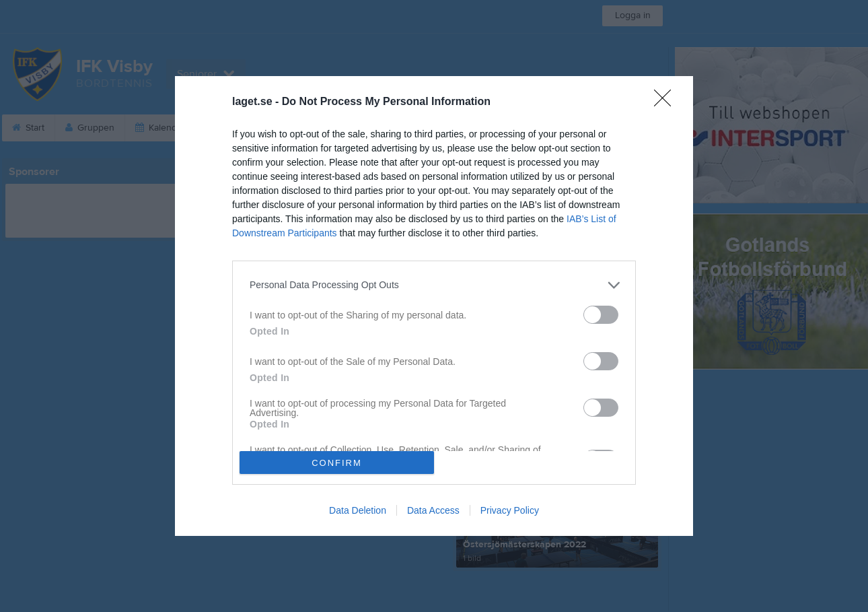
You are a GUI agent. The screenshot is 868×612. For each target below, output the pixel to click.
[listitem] (434, 285)
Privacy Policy (510, 510)
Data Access (433, 510)
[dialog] (434, 306)
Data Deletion (358, 510)
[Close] (667, 102)
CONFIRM (337, 463)
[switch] (601, 315)
